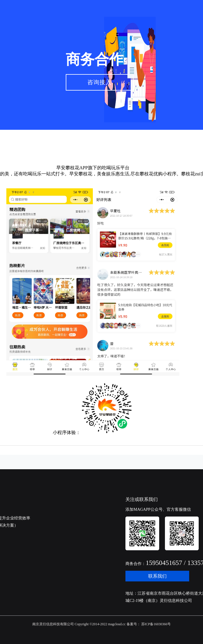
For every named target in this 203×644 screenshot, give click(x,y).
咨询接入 (99, 82)
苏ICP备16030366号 (156, 624)
